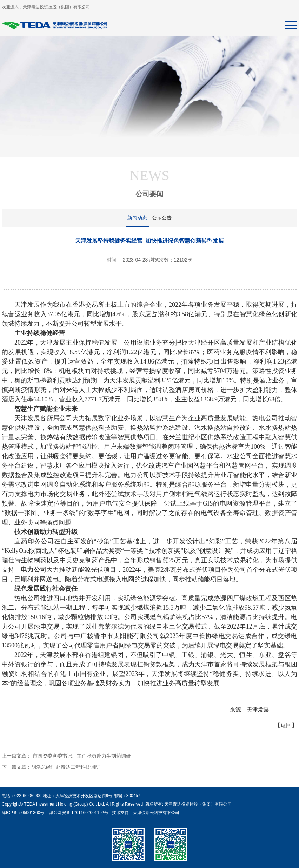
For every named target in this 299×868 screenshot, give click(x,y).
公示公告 (162, 218)
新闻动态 (137, 218)
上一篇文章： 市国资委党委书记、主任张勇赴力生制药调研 (66, 756)
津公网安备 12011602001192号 (77, 813)
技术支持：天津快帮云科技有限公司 (145, 813)
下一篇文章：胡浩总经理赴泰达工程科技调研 (51, 767)
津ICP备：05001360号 (23, 813)
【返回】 (286, 725)
